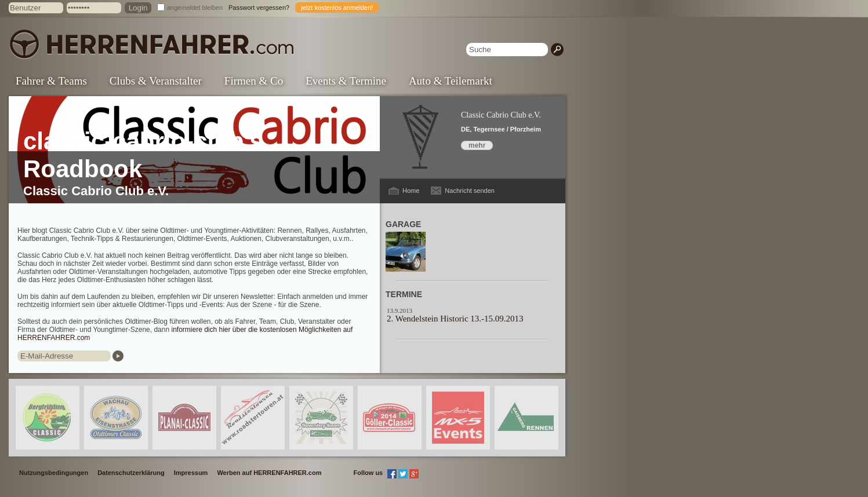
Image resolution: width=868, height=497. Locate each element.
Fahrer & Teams (51, 81)
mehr (477, 145)
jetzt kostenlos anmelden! (337, 8)
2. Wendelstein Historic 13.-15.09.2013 (455, 319)
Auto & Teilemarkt (451, 81)
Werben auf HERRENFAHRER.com (269, 473)
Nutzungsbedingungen (54, 473)
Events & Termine (346, 81)
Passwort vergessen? (259, 8)
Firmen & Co (254, 81)
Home (411, 191)
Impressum (191, 473)
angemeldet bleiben (195, 8)
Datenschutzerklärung (131, 473)
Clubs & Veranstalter (156, 81)
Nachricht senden (470, 191)
